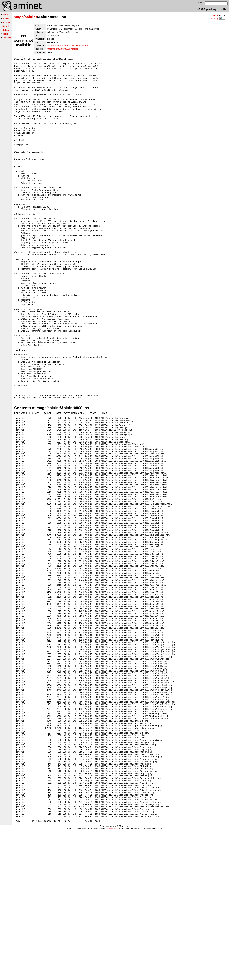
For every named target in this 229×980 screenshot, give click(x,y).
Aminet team (112, 979)
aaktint (31, 17)
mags (19, 17)
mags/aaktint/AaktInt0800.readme (62, 49)
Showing (214, 18)
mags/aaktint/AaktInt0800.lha (60, 46)
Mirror (216, 16)
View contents (82, 46)
